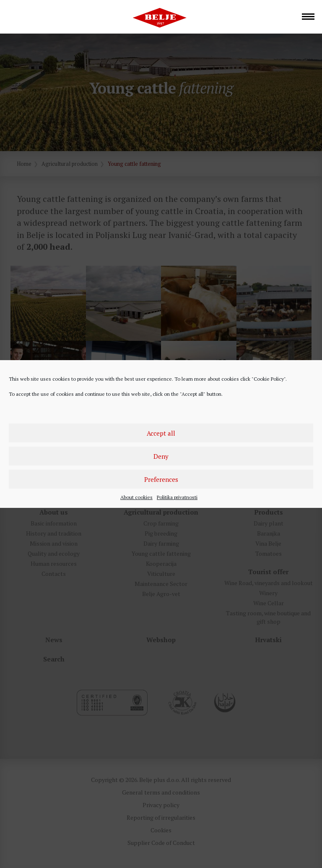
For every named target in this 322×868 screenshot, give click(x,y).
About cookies (136, 497)
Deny (161, 456)
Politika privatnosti (177, 497)
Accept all (161, 433)
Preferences (161, 479)
